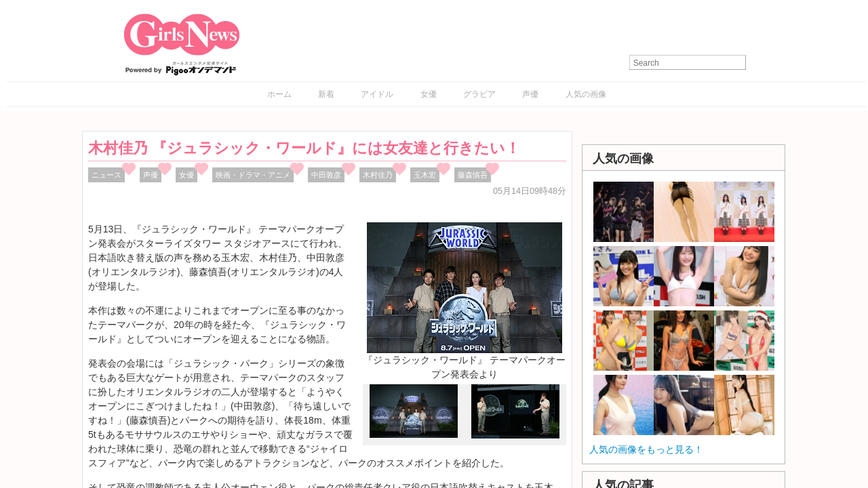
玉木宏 (425, 175)
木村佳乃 (378, 175)
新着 (326, 94)
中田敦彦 (326, 175)
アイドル (377, 94)
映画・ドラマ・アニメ (253, 175)
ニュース (106, 175)
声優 (530, 94)
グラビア (479, 94)
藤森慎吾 (473, 175)
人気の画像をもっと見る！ (646, 449)
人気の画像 (586, 94)
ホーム (279, 94)
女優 (429, 94)
